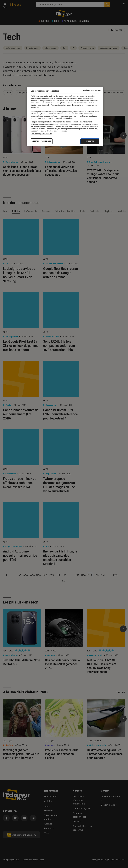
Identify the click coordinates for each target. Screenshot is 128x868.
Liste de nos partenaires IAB (42, 134)
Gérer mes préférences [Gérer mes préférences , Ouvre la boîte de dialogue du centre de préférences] (42, 141)
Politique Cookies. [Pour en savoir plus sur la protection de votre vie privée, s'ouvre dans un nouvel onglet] (66, 118)
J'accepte (90, 141)
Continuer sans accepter (92, 90)
